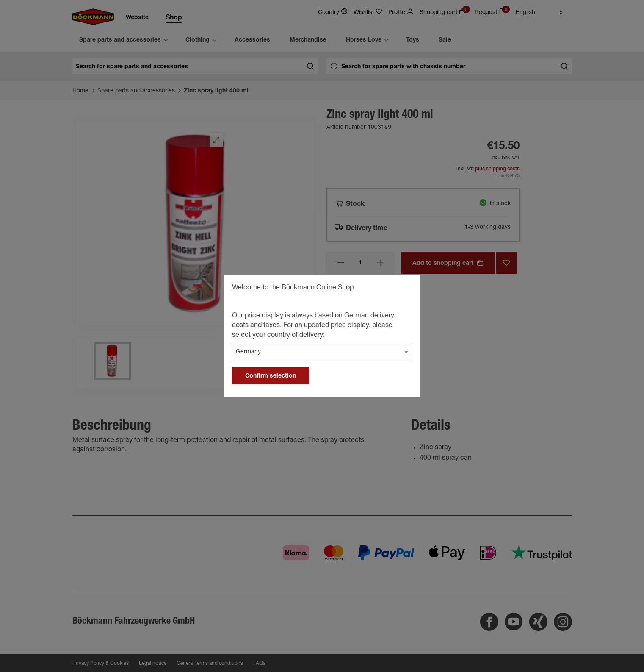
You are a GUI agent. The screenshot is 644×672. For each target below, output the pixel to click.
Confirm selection (271, 376)
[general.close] (406, 289)
